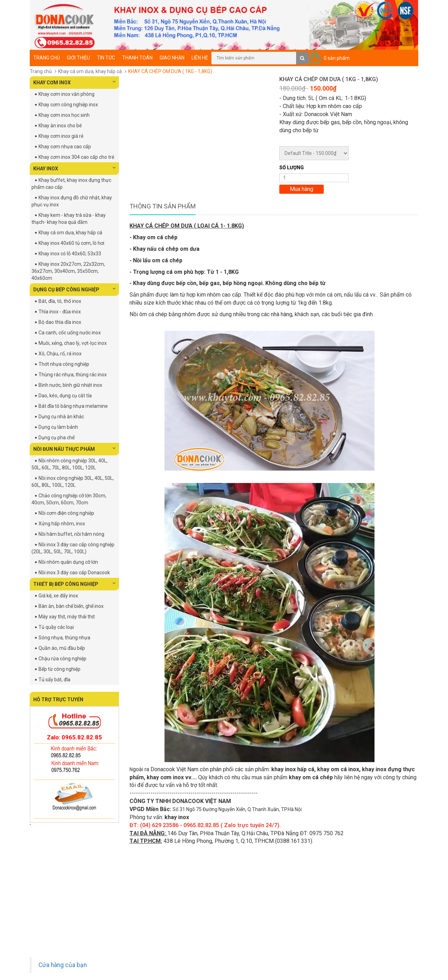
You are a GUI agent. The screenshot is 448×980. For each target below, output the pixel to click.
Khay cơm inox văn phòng (66, 94)
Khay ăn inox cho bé (60, 126)
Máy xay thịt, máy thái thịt (67, 617)
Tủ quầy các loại (56, 627)
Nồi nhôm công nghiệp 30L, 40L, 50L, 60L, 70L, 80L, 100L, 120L (69, 464)
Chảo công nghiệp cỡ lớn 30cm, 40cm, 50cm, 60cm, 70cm (69, 499)
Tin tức (106, 58)
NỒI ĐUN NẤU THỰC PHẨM (74, 449)
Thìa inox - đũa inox (60, 312)
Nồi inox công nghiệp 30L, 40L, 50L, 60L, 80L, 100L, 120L (73, 482)
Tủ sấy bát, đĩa (54, 680)
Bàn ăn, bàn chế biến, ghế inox (71, 606)
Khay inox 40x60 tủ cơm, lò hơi (71, 243)
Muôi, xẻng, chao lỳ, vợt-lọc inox (73, 343)
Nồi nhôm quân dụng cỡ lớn (68, 562)
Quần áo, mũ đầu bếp (62, 648)
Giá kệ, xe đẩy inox (58, 596)
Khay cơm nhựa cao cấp (65, 147)
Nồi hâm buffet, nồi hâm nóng (71, 534)
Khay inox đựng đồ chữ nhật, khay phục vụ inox (72, 201)
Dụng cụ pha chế (57, 438)
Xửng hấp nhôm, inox (62, 524)
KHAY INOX (74, 168)
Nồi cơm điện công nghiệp (66, 513)
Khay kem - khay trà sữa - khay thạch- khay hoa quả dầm (69, 219)
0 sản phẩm (337, 58)
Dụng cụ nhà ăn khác (61, 417)
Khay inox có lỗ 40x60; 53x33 (70, 254)
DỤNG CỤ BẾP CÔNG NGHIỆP (74, 289)
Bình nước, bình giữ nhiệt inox (70, 385)
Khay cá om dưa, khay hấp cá (90, 71)
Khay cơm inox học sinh (64, 115)
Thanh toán (137, 58)
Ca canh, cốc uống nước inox (70, 333)
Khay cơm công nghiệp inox (68, 105)
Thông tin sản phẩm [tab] (163, 206)
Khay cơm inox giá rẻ (61, 136)
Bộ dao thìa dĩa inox (60, 322)
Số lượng (292, 168)
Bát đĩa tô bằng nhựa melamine (73, 406)
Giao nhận (172, 58)
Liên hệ (200, 58)
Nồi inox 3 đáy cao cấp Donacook (74, 573)
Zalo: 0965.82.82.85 (74, 737)
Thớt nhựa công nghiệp (64, 364)
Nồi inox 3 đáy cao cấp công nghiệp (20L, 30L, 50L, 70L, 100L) (73, 548)
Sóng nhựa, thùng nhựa (64, 638)
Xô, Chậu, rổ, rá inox (60, 354)
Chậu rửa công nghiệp (62, 659)
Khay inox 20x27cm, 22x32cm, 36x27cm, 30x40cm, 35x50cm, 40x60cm (68, 271)
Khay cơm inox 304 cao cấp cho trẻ (76, 157)
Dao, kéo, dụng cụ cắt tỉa (65, 396)
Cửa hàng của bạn (63, 965)
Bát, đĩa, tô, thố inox (60, 301)
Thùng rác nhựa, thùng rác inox (73, 375)
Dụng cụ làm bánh (58, 427)
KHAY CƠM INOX (74, 82)
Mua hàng (302, 189)
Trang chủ (47, 58)
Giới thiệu (78, 58)
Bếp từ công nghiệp (59, 669)
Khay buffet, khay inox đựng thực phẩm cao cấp (71, 184)
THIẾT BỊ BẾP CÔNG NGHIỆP (74, 584)
